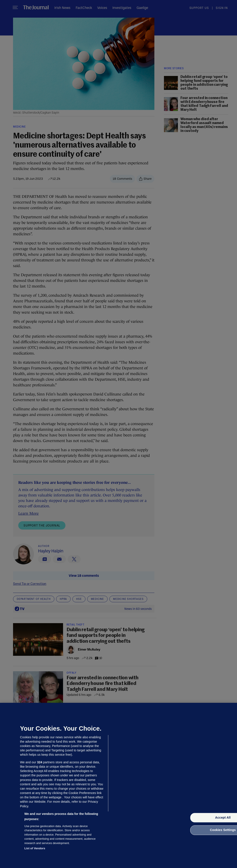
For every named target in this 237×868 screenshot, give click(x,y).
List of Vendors (35, 848)
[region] (118, 785)
